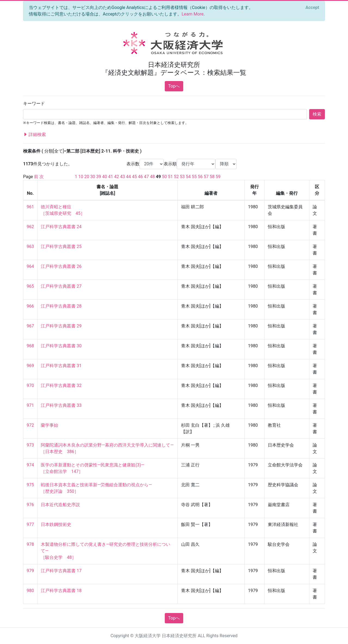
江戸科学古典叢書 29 (61, 326)
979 (30, 571)
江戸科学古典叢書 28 (61, 306)
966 (30, 306)
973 (30, 445)
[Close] (312, 8)
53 (182, 177)
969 (30, 366)
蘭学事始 (49, 425)
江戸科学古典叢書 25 (61, 247)
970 (30, 386)
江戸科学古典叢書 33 (61, 405)
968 (30, 346)
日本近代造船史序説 (60, 505)
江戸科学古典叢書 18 (61, 591)
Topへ (174, 86)
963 (30, 247)
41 (111, 177)
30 (93, 177)
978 (30, 544)
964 (30, 266)
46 (141, 177)
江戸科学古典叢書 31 (61, 366)
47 (146, 177)
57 (206, 177)
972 (30, 425)
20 (87, 177)
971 (30, 405)
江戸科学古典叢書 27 (61, 286)
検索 (317, 114)
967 (30, 326)
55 (194, 177)
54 (188, 177)
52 (176, 177)
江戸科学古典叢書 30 (61, 346)
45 (135, 177)
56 (200, 177)
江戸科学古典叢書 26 (61, 266)
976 (30, 505)
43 (123, 177)
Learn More (193, 14)
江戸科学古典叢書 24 (61, 227)
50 (164, 177)
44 (129, 177)
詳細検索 (35, 135)
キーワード (34, 103)
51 (170, 177)
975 (30, 485)
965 (30, 286)
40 (105, 177)
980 (30, 591)
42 (117, 177)
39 (99, 177)
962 (30, 227)
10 (81, 177)
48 (152, 177)
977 (30, 524)
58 (212, 177)
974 (30, 465)
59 (218, 177)
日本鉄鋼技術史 (56, 524)
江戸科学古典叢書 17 (61, 571)
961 (30, 207)
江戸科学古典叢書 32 (61, 386)
